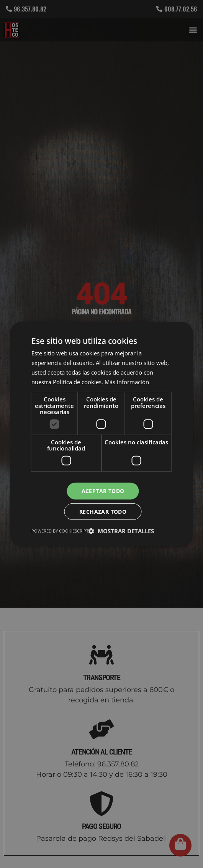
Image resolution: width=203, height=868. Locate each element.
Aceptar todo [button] (103, 491)
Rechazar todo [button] (103, 512)
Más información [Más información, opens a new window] (127, 381)
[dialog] (101, 434)
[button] (121, 531)
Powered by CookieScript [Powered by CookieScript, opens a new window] (60, 531)
